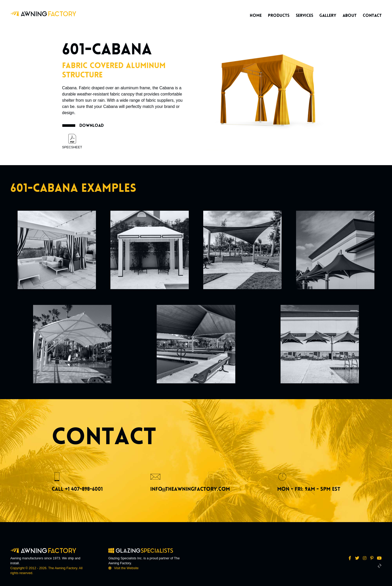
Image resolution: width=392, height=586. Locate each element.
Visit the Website (126, 568)
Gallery (328, 16)
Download (92, 125)
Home (256, 16)
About (350, 16)
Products (279, 16)
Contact (372, 16)
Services (304, 16)
